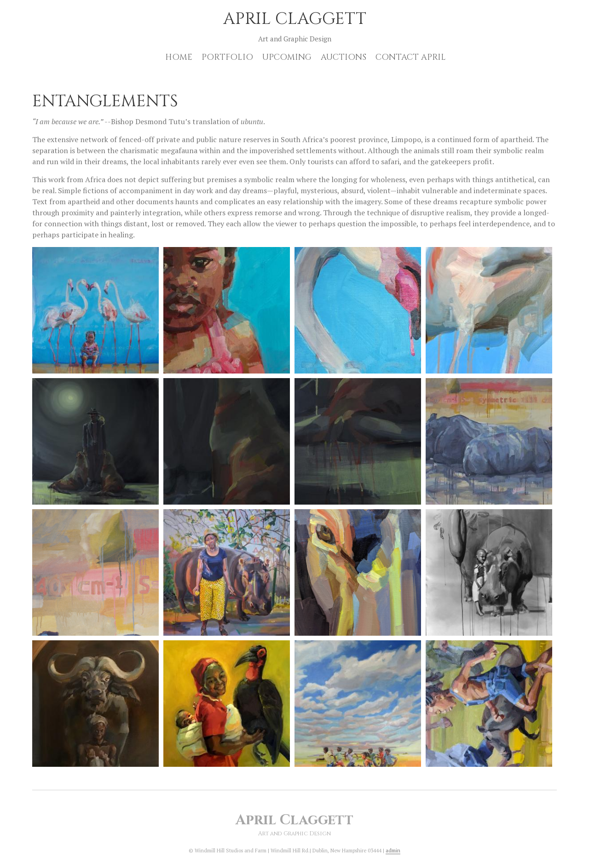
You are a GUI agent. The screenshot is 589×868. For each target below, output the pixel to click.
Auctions (344, 57)
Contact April (411, 57)
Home (179, 57)
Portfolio (227, 57)
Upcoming (287, 57)
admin (393, 851)
